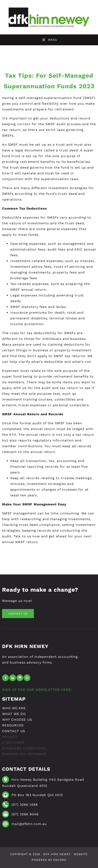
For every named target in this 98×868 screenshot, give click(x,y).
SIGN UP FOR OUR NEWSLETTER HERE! (37, 690)
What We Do (14, 714)
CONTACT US (14, 612)
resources (13, 725)
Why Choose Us (17, 720)
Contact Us (14, 731)
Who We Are (14, 708)
